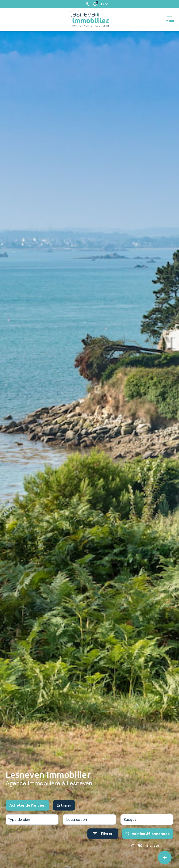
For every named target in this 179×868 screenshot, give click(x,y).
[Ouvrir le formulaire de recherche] (103, 834)
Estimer (64, 805)
